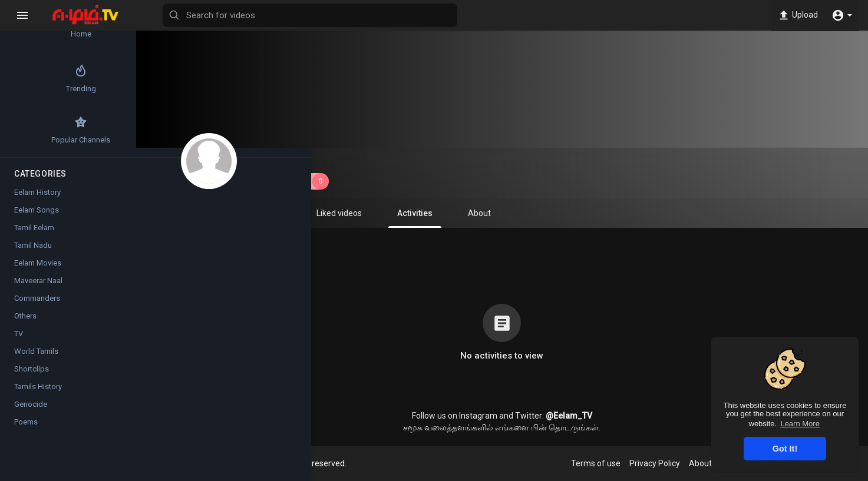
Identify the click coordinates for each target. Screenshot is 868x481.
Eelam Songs (37, 216)
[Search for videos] (463, 15)
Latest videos (112, 27)
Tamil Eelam (34, 234)
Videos (211, 213)
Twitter (537, 416)
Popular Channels (42, 137)
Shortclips (32, 375)
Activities (424, 218)
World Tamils (36, 358)
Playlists (275, 213)
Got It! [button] (785, 449)
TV (19, 340)
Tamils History (38, 393)
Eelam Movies (38, 269)
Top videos (112, 82)
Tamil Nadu (33, 252)
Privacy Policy (663, 463)
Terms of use (604, 463)
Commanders (37, 305)
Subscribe (301, 181)
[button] (842, 15)
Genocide (31, 411)
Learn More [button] (800, 424)
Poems (26, 428)
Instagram (487, 416)
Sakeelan (286, 161)
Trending (42, 82)
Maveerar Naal (38, 287)
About (488, 213)
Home (42, 27)
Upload (797, 15)
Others (25, 322)
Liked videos (348, 213)
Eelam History (37, 199)
